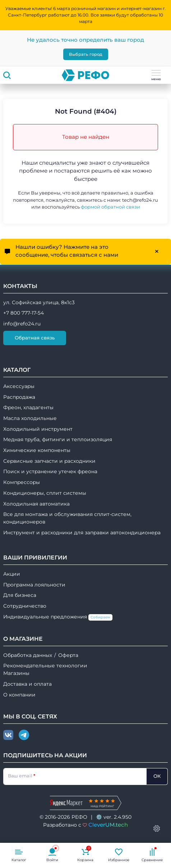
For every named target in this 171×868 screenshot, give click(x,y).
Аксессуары (19, 386)
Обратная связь (35, 338)
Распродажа (19, 397)
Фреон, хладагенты (28, 407)
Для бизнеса (20, 595)
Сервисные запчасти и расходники (49, 461)
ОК (157, 776)
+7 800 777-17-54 (24, 313)
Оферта (68, 655)
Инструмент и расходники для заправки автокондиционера (82, 533)
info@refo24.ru (22, 324)
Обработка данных (28, 655)
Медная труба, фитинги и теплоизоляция (58, 439)
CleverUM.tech (108, 825)
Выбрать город (86, 54)
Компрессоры (22, 482)
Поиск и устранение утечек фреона (50, 471)
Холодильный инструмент (38, 429)
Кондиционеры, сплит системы (45, 493)
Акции (12, 574)
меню (156, 76)
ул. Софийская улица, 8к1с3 (39, 302)
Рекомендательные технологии (45, 666)
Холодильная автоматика (36, 504)
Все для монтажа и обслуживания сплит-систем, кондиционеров (67, 518)
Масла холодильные (30, 418)
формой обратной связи (110, 207)
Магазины (16, 673)
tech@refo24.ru (140, 200)
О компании (19, 695)
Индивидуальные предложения (58, 617)
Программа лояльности (34, 585)
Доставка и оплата (27, 684)
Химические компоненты (37, 450)
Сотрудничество (25, 606)
